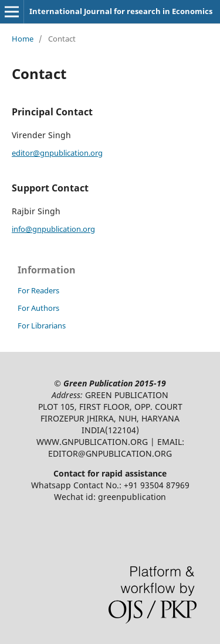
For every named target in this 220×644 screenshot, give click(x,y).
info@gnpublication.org (53, 229)
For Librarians (42, 326)
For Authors (38, 308)
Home (23, 39)
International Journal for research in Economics (121, 11)
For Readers (38, 290)
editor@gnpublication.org (57, 153)
